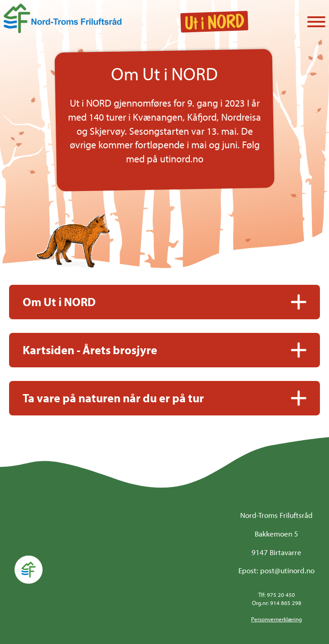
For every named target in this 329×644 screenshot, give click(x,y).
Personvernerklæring (276, 619)
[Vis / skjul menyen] (316, 23)
